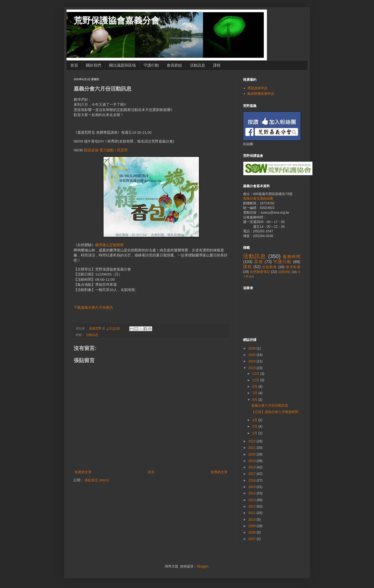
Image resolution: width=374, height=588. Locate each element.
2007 (252, 539)
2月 (255, 433)
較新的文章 (83, 472)
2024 (252, 361)
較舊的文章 (219, 472)
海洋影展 (293, 267)
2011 (252, 513)
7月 (255, 393)
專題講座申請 (257, 88)
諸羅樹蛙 (284, 272)
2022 (252, 441)
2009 (252, 526)
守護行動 (151, 65)
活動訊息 (197, 65)
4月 (255, 420)
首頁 (74, 65)
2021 (252, 448)
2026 (252, 348)
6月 (255, 400)
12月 (256, 374)
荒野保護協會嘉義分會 (117, 20)
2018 (252, 467)
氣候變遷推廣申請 (261, 94)
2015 (252, 487)
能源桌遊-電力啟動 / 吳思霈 (106, 150)
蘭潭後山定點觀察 (109, 245)
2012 (252, 506)
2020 (252, 454)
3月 (255, 426)
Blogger (202, 566)
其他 (259, 262)
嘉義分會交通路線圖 (258, 198)
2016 (252, 480)
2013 (252, 500)
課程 (217, 65)
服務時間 (291, 257)
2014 (252, 493)
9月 (255, 387)
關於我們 (93, 65)
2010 (252, 519)
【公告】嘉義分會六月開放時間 (275, 412)
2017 (252, 474)
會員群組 (174, 65)
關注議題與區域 (122, 65)
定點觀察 (270, 267)
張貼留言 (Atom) (97, 480)
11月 (256, 380)
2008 (252, 532)
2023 (252, 368)
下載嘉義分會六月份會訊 (93, 307)
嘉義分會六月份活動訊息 (270, 405)
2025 (252, 355)
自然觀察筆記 (260, 272)
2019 (252, 461)
